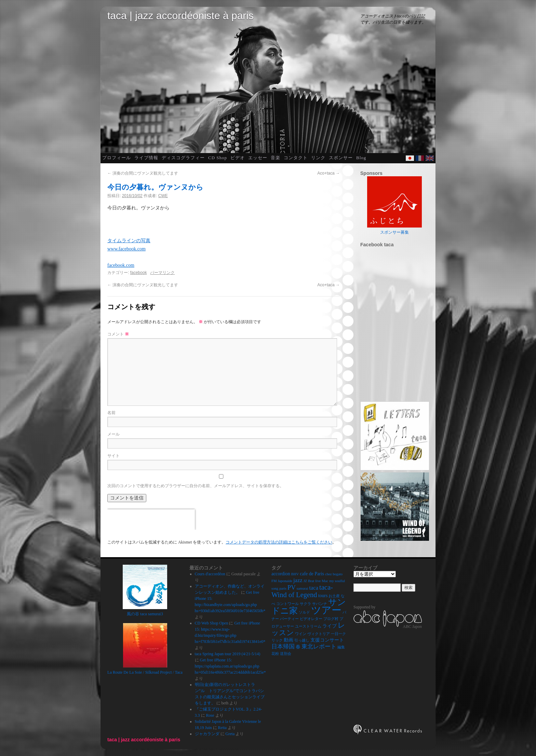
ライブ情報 (146, 158)
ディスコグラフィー (183, 158)
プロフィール (117, 158)
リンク (318, 158)
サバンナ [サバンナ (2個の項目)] (320, 604)
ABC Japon (412, 626)
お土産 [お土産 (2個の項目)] (334, 596)
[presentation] (151, 520)
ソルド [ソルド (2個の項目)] (304, 612)
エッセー (258, 158)
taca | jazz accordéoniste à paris (180, 16)
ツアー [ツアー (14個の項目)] (326, 610)
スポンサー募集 (394, 232)
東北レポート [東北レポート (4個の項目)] (319, 647)
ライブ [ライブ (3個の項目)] (330, 626)
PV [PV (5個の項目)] (292, 587)
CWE (163, 196)
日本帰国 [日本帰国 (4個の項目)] (283, 647)
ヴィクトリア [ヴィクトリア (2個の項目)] (319, 634)
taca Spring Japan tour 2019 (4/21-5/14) (228, 654)
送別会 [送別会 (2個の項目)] (286, 654)
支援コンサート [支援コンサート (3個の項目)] (327, 640)
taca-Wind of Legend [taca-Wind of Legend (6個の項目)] (302, 591)
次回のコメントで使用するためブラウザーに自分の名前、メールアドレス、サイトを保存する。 (196, 486)
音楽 (276, 158)
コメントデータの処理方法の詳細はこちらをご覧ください (279, 542)
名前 (111, 413)
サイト (113, 456)
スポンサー (341, 158)
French (420, 158)
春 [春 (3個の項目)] (298, 647)
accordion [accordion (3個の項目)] (281, 574)
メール (113, 434)
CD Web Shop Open (212, 623)
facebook (139, 273)
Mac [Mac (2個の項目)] (325, 581)
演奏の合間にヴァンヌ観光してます (143, 173)
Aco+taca (329, 173)
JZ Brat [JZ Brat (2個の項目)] (309, 581)
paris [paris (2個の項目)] (283, 588)
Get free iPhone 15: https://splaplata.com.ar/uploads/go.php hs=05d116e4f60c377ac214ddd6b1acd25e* (230, 666)
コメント (118, 334)
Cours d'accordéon (210, 574)
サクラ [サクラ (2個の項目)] (305, 604)
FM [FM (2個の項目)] (274, 581)
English (430, 158)
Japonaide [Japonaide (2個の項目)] (285, 581)
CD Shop (218, 158)
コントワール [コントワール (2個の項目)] (287, 604)
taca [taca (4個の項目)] (314, 588)
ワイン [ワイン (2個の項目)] (301, 634)
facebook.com (121, 265)
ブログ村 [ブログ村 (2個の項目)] (331, 619)
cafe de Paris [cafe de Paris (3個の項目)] (312, 574)
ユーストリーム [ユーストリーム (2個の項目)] (308, 626)
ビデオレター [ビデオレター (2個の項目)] (311, 619)
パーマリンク (162, 273)
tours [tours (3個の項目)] (323, 596)
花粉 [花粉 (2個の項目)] (275, 654)
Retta (222, 728)
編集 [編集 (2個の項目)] (341, 647)
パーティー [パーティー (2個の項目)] (289, 619)
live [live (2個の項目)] (318, 581)
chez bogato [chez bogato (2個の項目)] (334, 574)
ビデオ (238, 158)
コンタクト (296, 158)
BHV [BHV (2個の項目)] (295, 574)
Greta (230, 734)
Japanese (410, 158)
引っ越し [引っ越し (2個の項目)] (302, 640)
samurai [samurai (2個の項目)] (303, 588)
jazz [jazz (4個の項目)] (298, 580)
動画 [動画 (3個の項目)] (289, 640)
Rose (210, 715)
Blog (361, 158)
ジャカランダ (207, 734)
